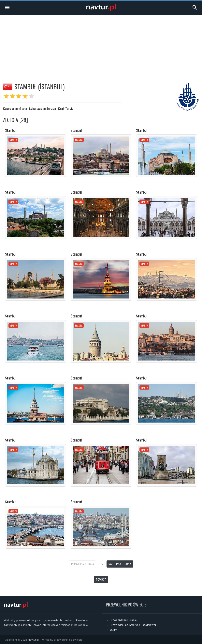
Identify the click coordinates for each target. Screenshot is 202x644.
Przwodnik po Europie (123, 620)
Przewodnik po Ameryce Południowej (133, 625)
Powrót (101, 580)
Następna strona (120, 564)
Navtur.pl (33, 640)
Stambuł (11, 130)
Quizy (113, 630)
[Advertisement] (101, 44)
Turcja (69, 109)
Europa (51, 109)
